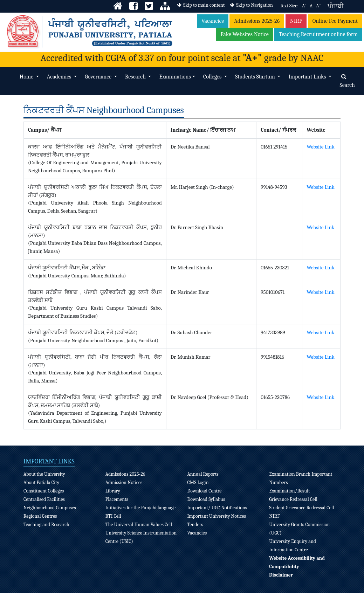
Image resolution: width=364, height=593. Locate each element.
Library (113, 491)
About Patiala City (41, 482)
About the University (44, 474)
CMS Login (198, 482)
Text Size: (289, 6)
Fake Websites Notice (245, 34)
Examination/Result (289, 491)
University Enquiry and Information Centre (293, 546)
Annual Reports (203, 474)
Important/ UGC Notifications (217, 508)
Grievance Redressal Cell (293, 499)
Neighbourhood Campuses (50, 508)
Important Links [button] (308, 77)
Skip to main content (201, 5)
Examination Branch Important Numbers (301, 478)
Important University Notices (217, 516)
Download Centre (204, 491)
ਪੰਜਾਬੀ (335, 6)
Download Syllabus (206, 499)
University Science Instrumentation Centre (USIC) (141, 537)
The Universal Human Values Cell (139, 525)
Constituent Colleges (44, 491)
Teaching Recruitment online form (318, 34)
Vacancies (213, 21)
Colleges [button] (213, 77)
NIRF (296, 21)
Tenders (195, 525)
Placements (117, 499)
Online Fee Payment (335, 21)
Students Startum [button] (256, 77)
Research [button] (136, 77)
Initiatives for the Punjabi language (140, 508)
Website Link (320, 147)
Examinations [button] (175, 77)
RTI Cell (113, 516)
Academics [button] (60, 77)
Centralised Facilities (44, 499)
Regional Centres (40, 516)
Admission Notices (124, 482)
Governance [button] (99, 77)
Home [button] (27, 77)
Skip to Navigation (251, 5)
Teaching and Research (46, 525)
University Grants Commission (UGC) (299, 529)
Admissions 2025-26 (257, 21)
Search (347, 81)
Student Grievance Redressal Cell (301, 508)
